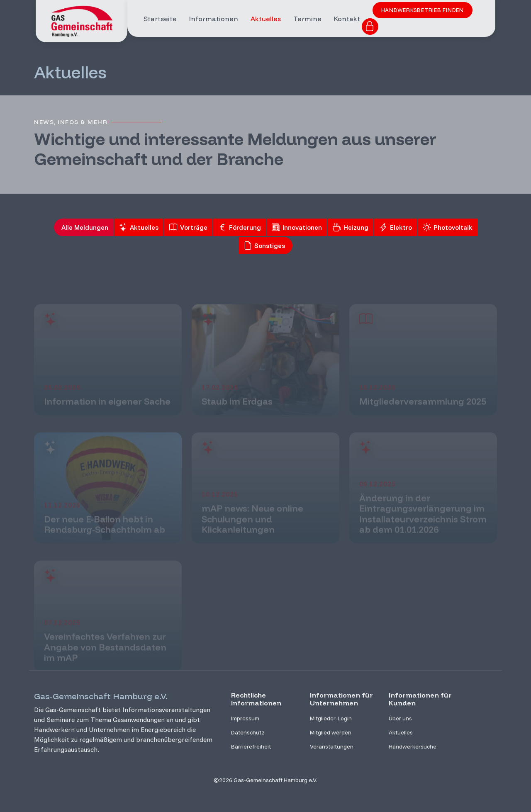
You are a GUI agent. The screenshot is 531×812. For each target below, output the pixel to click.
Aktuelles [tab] (139, 228)
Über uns (400, 718)
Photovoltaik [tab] (448, 228)
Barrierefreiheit (251, 746)
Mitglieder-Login (331, 718)
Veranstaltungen (332, 746)
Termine (307, 19)
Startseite (160, 19)
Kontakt (347, 19)
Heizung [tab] (351, 228)
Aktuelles (266, 19)
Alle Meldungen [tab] (85, 228)
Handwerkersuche (413, 746)
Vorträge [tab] (188, 228)
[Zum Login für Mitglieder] (370, 27)
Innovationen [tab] (297, 228)
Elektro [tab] (396, 228)
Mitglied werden (331, 732)
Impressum (245, 718)
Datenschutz (248, 732)
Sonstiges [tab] (264, 246)
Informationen (214, 19)
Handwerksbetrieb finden (423, 10)
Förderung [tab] (240, 228)
